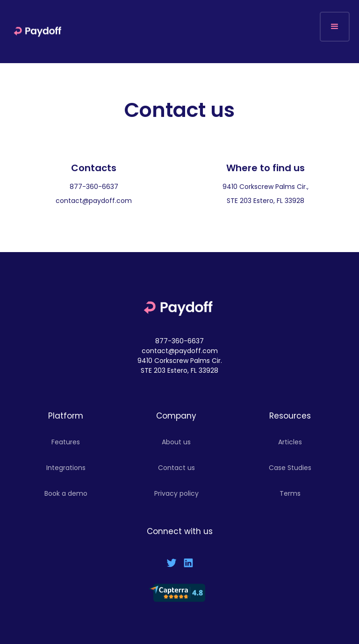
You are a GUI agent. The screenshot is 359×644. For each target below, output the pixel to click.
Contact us (176, 468)
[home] (39, 32)
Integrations (66, 468)
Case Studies (290, 468)
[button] (335, 27)
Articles (290, 442)
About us (176, 442)
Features (66, 442)
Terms (290, 493)
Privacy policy (176, 493)
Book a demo (66, 493)
